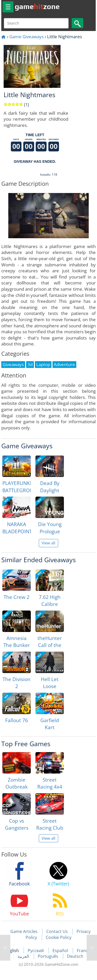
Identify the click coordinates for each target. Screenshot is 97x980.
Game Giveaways (27, 37)
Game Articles (24, 931)
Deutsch (75, 956)
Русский (36, 951)
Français (85, 951)
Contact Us (57, 931)
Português (48, 956)
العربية (24, 956)
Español (61, 951)
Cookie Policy (59, 937)
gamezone (37, 6)
